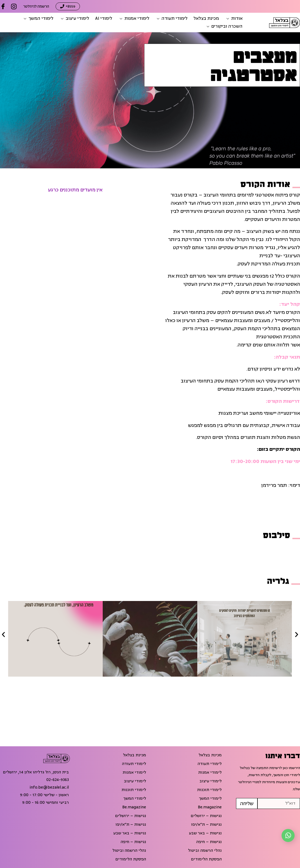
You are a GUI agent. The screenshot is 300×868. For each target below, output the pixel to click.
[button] (234, 19)
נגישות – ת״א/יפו (206, 825)
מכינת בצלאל (210, 755)
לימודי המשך (210, 799)
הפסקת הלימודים (206, 859)
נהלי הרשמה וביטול (205, 851)
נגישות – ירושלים (206, 816)
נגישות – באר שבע (205, 833)
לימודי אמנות (210, 773)
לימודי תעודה (210, 764)
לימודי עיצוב (211, 781)
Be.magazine (210, 807)
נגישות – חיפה (209, 842)
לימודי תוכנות (209, 790)
